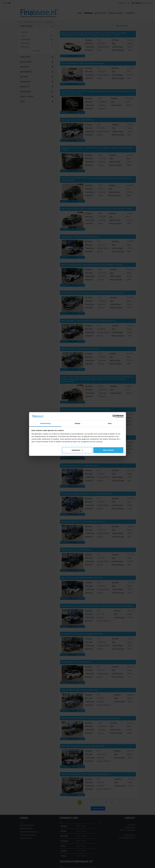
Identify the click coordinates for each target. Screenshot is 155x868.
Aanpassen (77, 450)
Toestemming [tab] (45, 423)
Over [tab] (110, 423)
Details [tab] (77, 423)
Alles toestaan (108, 450)
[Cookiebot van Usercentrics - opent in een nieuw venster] (114, 416)
